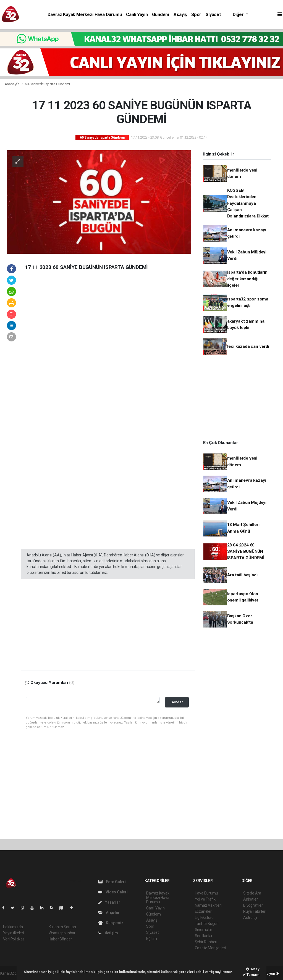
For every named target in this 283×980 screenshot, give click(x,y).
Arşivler (109, 912)
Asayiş (180, 15)
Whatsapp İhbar (62, 933)
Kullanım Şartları (62, 927)
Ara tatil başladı (242, 575)
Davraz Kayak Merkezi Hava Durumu (85, 15)
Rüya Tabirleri (255, 911)
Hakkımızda (13, 927)
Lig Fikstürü (204, 917)
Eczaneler (203, 911)
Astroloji (250, 917)
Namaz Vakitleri (208, 905)
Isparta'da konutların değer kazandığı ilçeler (247, 279)
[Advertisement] (62, 364)
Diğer (239, 15)
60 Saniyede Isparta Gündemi (47, 84)
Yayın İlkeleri (14, 933)
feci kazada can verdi (248, 346)
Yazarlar (109, 902)
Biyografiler (253, 905)
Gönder (177, 702)
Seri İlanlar (204, 936)
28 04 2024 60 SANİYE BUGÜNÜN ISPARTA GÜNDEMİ (246, 552)
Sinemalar (204, 930)
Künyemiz (111, 923)
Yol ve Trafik (205, 899)
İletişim (108, 933)
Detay (253, 969)
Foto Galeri (112, 882)
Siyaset (213, 15)
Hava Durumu (206, 893)
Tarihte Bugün (207, 924)
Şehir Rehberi (206, 942)
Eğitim (152, 938)
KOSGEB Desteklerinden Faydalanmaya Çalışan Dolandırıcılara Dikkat (248, 203)
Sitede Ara (252, 893)
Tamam (251, 975)
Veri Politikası (14, 939)
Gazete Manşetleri (210, 948)
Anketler (250, 899)
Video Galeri (113, 892)
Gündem (161, 15)
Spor (196, 15)
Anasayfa (12, 84)
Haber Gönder (60, 939)
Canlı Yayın (137, 15)
